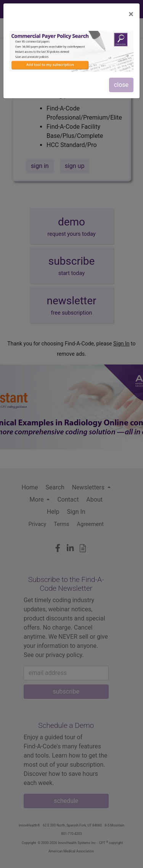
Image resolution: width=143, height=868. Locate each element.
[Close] (131, 14)
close (121, 85)
